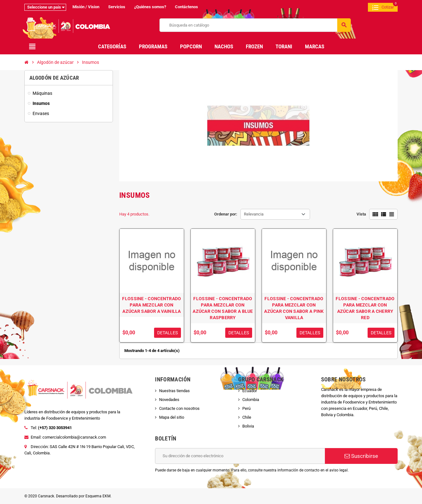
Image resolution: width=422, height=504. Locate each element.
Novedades (169, 400)
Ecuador (250, 391)
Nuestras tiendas (174, 391)
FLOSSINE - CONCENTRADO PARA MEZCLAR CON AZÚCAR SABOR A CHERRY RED (365, 308)
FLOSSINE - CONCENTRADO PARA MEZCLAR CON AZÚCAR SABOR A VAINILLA (152, 305)
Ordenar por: (226, 214)
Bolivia (248, 426)
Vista (361, 214)
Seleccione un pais (44, 7)
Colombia (251, 400)
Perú (246, 408)
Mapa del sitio (172, 417)
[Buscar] (255, 25)
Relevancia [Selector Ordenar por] (254, 214)
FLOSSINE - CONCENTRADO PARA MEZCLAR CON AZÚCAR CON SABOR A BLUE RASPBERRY (223, 308)
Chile (247, 417)
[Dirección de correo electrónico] (240, 456)
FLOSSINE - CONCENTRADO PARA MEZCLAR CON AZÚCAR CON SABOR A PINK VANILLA (294, 308)
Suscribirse (361, 456)
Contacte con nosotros (179, 408)
